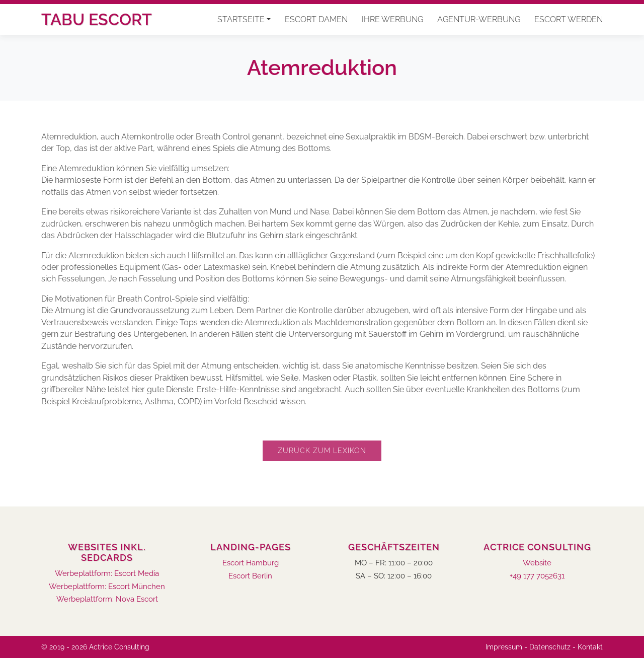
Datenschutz (550, 647)
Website (537, 563)
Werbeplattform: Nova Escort (107, 599)
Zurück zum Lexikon (322, 451)
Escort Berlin (250, 576)
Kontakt (590, 647)
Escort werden (569, 19)
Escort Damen (316, 19)
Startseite (241, 19)
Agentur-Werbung (479, 19)
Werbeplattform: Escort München (107, 587)
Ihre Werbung (392, 19)
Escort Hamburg (251, 563)
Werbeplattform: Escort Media (107, 574)
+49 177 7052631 (537, 576)
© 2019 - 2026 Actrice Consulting (95, 647)
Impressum (504, 647)
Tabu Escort (97, 19)
